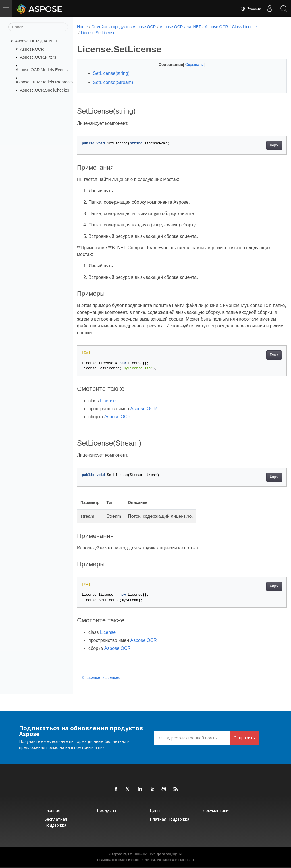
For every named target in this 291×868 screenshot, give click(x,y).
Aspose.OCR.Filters (38, 57)
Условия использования (162, 860)
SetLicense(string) (111, 73)
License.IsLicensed (101, 677)
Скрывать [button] (187, 65)
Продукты (106, 810)
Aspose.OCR (32, 49)
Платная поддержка (170, 819)
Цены (155, 810)
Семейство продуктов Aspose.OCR (124, 27)
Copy (259, 145)
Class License (244, 27)
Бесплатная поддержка (56, 822)
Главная (52, 810)
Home (82, 27)
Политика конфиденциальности (120, 860)
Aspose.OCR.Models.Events (42, 69)
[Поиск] (38, 27)
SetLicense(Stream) (113, 82)
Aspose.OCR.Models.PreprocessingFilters (54, 82)
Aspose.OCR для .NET (36, 41)
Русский (251, 9)
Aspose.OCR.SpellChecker (45, 90)
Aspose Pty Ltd (122, 854)
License (108, 401)
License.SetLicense (98, 33)
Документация (217, 810)
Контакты (187, 860)
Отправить (244, 738)
